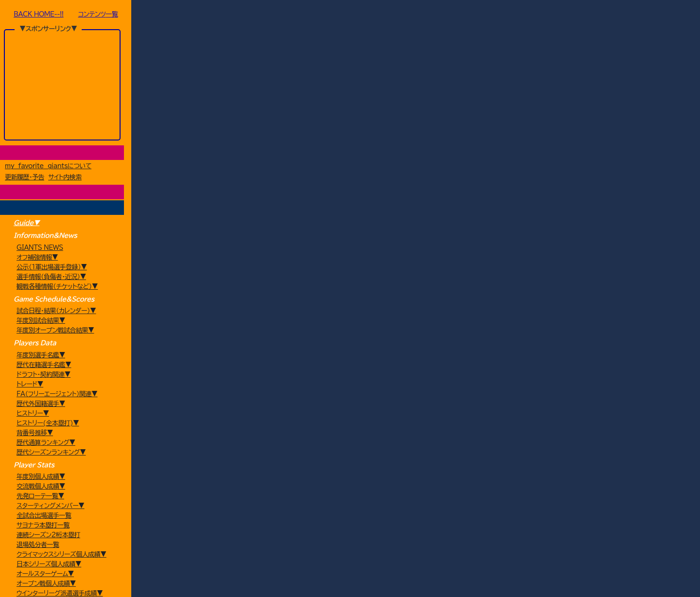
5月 (370, 15)
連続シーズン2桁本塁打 (48, 536)
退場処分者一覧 (38, 546)
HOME (150, 15)
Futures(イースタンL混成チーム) (242, 15)
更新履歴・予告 (25, 178)
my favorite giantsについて (48, 167)
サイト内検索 (65, 178)
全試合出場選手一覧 (44, 517)
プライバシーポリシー (363, 578)
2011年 (348, 15)
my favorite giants (310, 578)
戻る (431, 31)
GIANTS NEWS (40, 249)
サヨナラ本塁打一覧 (43, 526)
